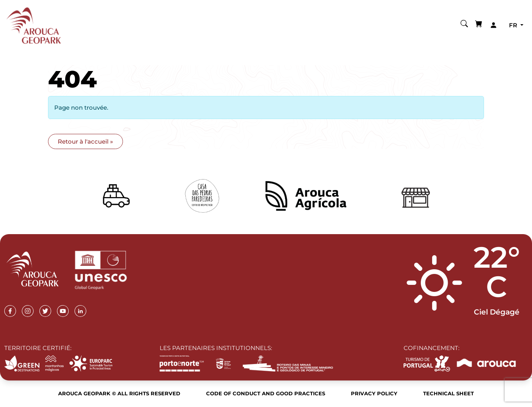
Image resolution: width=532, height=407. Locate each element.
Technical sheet (448, 393)
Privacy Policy (374, 393)
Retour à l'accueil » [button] (85, 141)
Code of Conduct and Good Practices (266, 393)
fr (514, 25)
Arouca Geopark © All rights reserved (119, 393)
